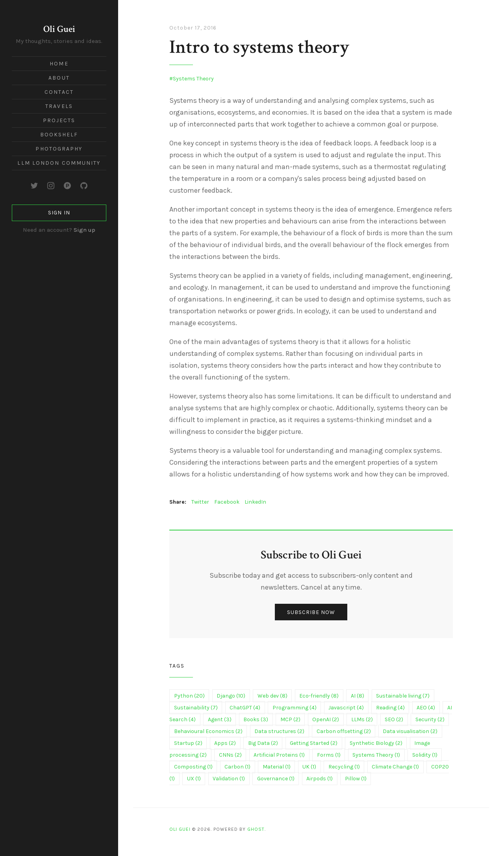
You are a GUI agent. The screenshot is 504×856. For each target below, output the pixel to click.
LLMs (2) (362, 719)
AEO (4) (426, 708)
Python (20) (189, 696)
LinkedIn (255, 502)
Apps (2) (225, 743)
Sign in (59, 213)
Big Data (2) (263, 743)
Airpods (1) (320, 779)
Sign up (84, 230)
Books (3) (256, 719)
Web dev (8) (272, 696)
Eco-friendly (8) (319, 696)
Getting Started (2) (314, 743)
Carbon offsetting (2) (344, 731)
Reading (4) (390, 708)
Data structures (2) (279, 731)
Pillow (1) (356, 779)
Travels (59, 106)
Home (59, 64)
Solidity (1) (425, 755)
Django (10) (231, 696)
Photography (59, 149)
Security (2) (430, 719)
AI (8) (358, 696)
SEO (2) (394, 719)
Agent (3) (220, 719)
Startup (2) (188, 743)
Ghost (256, 829)
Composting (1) (193, 767)
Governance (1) (276, 779)
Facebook (227, 502)
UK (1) (309, 767)
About (59, 78)
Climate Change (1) (395, 767)
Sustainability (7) (196, 708)
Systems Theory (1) (376, 755)
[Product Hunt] (67, 186)
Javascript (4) (346, 708)
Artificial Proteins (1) (279, 755)
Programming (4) (295, 708)
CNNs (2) (230, 755)
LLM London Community (59, 163)
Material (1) (277, 767)
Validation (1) (229, 779)
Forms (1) (329, 755)
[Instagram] (51, 186)
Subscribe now (311, 612)
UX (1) (194, 779)
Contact (59, 92)
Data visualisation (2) (410, 731)
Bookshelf (59, 135)
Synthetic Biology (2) (376, 743)
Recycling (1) (344, 767)
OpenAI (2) (326, 719)
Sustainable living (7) (403, 696)
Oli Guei (59, 29)
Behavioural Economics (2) (208, 731)
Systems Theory (193, 79)
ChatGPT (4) (245, 708)
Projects (59, 120)
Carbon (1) (237, 767)
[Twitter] (34, 186)
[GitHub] (84, 186)
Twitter (200, 502)
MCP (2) (290, 719)
